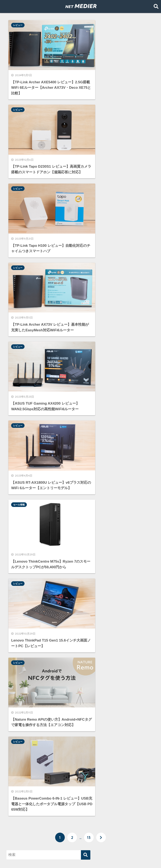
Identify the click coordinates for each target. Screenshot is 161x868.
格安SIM (17, 818)
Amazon (17, 752)
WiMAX (16, 762)
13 (89, 410)
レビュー (18, 25)
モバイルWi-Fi (21, 790)
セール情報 (20, 252)
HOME (80, 848)
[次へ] (101, 410)
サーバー (17, 771)
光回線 (15, 808)
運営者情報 (95, 857)
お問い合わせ (118, 857)
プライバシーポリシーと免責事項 (57, 857)
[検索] (86, 428)
